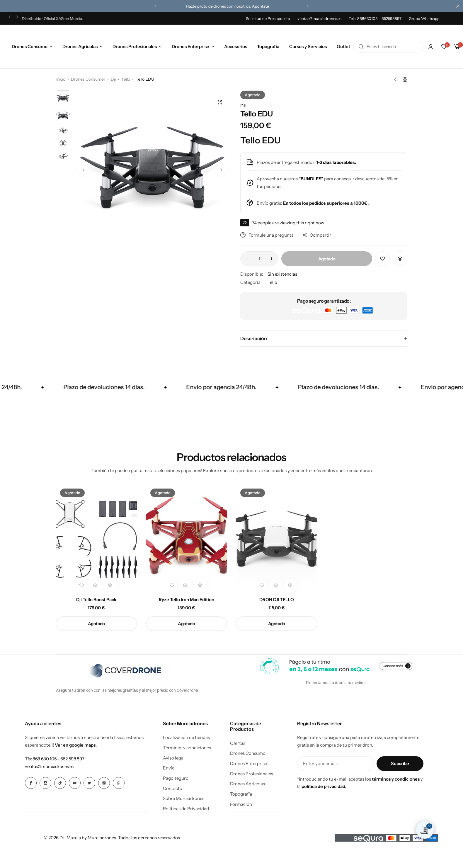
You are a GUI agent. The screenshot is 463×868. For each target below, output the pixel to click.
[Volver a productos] (405, 79)
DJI (243, 106)
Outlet (343, 46)
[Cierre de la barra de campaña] (459, 6)
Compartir (317, 235)
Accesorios (236, 46)
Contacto (173, 789)
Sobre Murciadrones (184, 799)
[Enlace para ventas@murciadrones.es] (49, 766)
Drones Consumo (30, 46)
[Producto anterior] (397, 79)
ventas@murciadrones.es (319, 18)
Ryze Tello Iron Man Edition (187, 600)
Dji (113, 79)
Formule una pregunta (267, 235)
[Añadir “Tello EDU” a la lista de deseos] (382, 259)
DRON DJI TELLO (277, 600)
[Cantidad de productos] (259, 259)
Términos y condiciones (187, 748)
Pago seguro (176, 778)
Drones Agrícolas (80, 46)
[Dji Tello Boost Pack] (96, 538)
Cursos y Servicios (308, 46)
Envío (169, 768)
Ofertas (238, 743)
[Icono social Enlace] (31, 783)
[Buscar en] (361, 47)
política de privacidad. (324, 786)
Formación (241, 804)
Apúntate (265, 6)
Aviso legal (174, 758)
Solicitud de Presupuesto (268, 18)
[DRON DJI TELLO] (277, 538)
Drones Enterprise (190, 46)
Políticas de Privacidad (186, 809)
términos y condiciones (396, 779)
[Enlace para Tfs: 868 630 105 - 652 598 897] (55, 759)
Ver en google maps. (76, 745)
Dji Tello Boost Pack (96, 600)
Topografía (268, 46)
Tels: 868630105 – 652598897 (375, 18)
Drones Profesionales (135, 46)
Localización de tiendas (186, 738)
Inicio (61, 79)
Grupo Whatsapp (424, 18)
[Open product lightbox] (220, 102)
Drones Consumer (88, 79)
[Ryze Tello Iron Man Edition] (187, 538)
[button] (155, 6)
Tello (126, 79)
